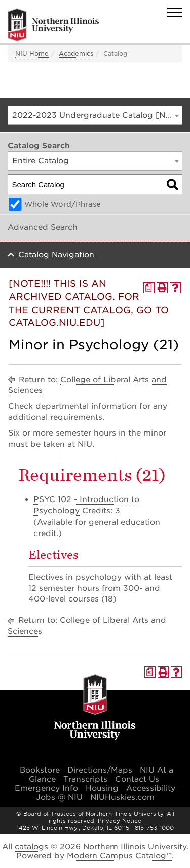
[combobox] (95, 115)
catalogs (31, 847)
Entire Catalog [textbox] (41, 161)
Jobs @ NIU (59, 797)
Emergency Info (46, 788)
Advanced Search (43, 227)
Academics (76, 54)
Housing (102, 788)
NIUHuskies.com (122, 797)
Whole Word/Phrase (63, 204)
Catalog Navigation (56, 255)
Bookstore (40, 770)
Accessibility (151, 788)
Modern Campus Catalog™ (119, 856)
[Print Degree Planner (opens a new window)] (149, 288)
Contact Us (137, 779)
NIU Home (32, 54)
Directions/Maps (100, 770)
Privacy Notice (120, 821)
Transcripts (85, 779)
